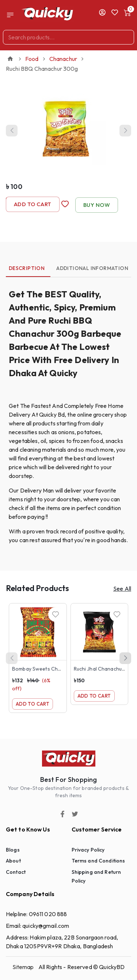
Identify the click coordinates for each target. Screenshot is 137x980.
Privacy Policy (88, 850)
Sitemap (23, 967)
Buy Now (97, 205)
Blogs (13, 850)
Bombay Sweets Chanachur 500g (52, 669)
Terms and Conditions (98, 861)
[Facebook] (62, 814)
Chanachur (63, 59)
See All (122, 589)
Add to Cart (33, 204)
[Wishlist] (56, 614)
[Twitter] (75, 814)
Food (32, 59)
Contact (16, 872)
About (13, 861)
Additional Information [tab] (92, 268)
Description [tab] (27, 268)
